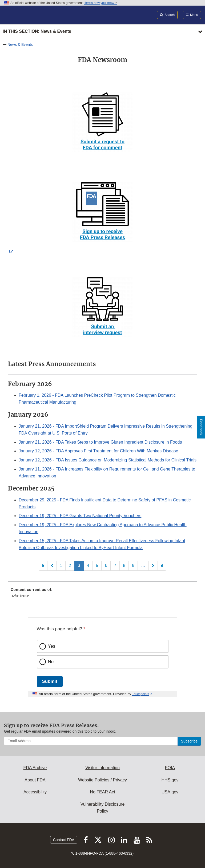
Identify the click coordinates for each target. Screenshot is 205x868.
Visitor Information (103, 768)
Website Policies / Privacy (103, 780)
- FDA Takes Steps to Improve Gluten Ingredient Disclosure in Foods (100, 442)
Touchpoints (140, 694)
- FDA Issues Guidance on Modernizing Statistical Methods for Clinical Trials (108, 460)
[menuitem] (103, 595)
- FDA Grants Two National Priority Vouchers (80, 516)
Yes (52, 646)
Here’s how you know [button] (100, 3)
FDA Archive (35, 768)
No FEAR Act (102, 792)
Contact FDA (64, 840)
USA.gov (170, 792)
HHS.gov (170, 780)
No (51, 662)
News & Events (20, 44)
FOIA (170, 768)
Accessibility (35, 792)
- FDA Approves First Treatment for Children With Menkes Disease (98, 451)
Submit (50, 681)
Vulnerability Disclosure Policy (103, 808)
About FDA (35, 780)
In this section (37, 32)
